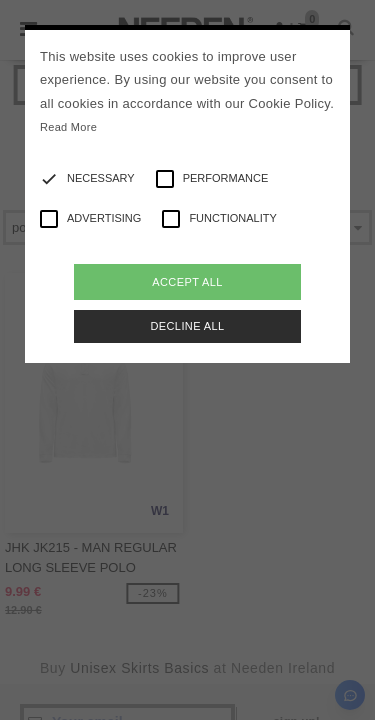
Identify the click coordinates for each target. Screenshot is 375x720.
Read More (68, 127)
